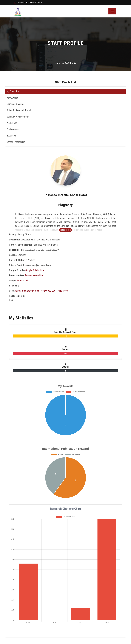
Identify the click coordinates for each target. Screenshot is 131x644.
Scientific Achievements (18, 117)
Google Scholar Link (35, 270)
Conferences (13, 129)
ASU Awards (12, 98)
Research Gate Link (34, 275)
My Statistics (13, 91)
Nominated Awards (16, 104)
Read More (65, 230)
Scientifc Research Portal (19, 110)
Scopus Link (23, 281)
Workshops (12, 123)
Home (57, 63)
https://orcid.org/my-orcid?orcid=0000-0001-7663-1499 (41, 291)
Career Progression (16, 142)
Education (11, 136)
